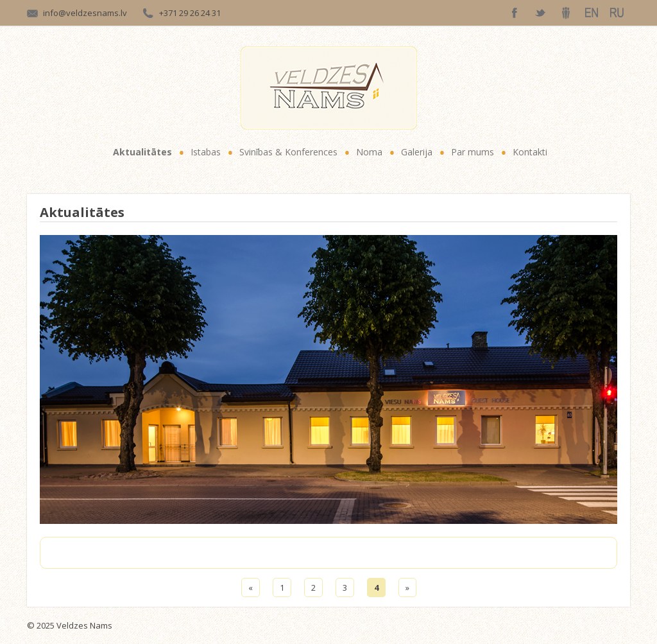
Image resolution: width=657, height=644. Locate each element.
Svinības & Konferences (288, 152)
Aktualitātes (142, 152)
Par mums (473, 152)
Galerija (417, 152)
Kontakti (530, 152)
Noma (369, 152)
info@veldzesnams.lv (85, 13)
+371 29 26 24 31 (190, 13)
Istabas (206, 152)
